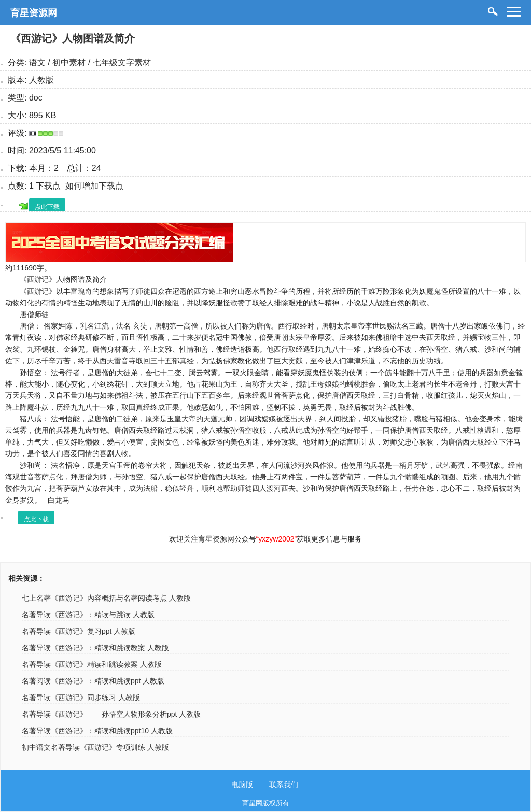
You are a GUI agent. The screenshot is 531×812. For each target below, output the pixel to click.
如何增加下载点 (94, 186)
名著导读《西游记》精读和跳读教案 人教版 (92, 664)
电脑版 (242, 785)
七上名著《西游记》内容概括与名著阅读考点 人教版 (106, 598)
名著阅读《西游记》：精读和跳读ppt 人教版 (93, 681)
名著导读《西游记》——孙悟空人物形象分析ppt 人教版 (111, 714)
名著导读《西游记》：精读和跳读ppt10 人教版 (97, 731)
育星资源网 (34, 13)
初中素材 (69, 62)
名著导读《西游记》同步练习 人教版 (81, 697)
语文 (37, 62)
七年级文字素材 (122, 62)
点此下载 (47, 207)
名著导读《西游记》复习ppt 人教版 (79, 631)
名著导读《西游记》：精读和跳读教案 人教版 (95, 648)
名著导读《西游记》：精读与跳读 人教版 (88, 615)
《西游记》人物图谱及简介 (73, 38)
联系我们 (284, 785)
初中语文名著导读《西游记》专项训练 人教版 (95, 747)
